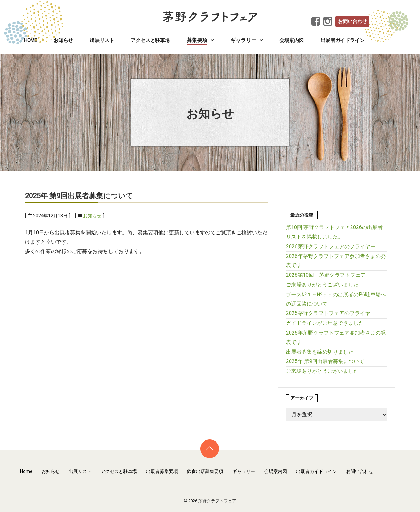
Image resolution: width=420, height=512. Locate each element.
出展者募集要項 (162, 471)
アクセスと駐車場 (150, 40)
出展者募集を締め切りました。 (322, 352)
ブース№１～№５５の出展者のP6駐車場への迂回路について (336, 299)
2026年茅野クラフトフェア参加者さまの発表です (336, 261)
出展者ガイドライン (343, 40)
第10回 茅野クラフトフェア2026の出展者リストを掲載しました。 (334, 232)
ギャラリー (244, 471)
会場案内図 (292, 40)
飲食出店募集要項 (205, 471)
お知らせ (63, 40)
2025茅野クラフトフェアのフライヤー (331, 313)
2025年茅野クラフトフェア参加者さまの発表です (336, 337)
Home (31, 40)
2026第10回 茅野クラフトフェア (326, 275)
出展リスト (102, 40)
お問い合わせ (352, 21)
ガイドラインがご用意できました (325, 323)
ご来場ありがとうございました (322, 285)
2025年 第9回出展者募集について (79, 196)
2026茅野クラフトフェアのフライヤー (331, 246)
